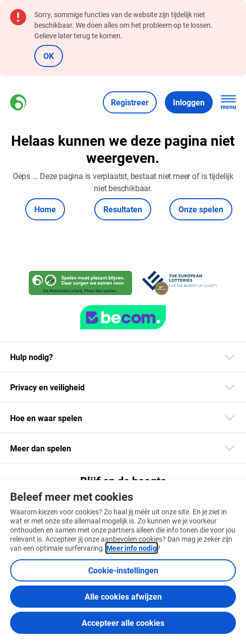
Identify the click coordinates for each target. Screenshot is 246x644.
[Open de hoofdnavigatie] (228, 102)
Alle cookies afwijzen (123, 596)
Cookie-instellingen (123, 570)
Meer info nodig (132, 548)
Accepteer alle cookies (123, 623)
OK (49, 56)
